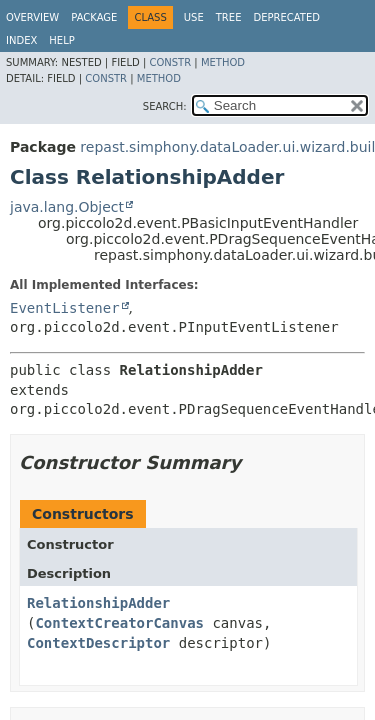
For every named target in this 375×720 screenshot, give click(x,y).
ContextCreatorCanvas (119, 623)
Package (94, 17)
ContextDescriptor (98, 643)
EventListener (65, 308)
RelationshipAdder (98, 603)
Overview (32, 17)
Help (61, 40)
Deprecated (286, 17)
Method (223, 62)
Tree (229, 17)
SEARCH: (165, 106)
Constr (170, 62)
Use (194, 17)
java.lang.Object (67, 207)
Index (21, 40)
